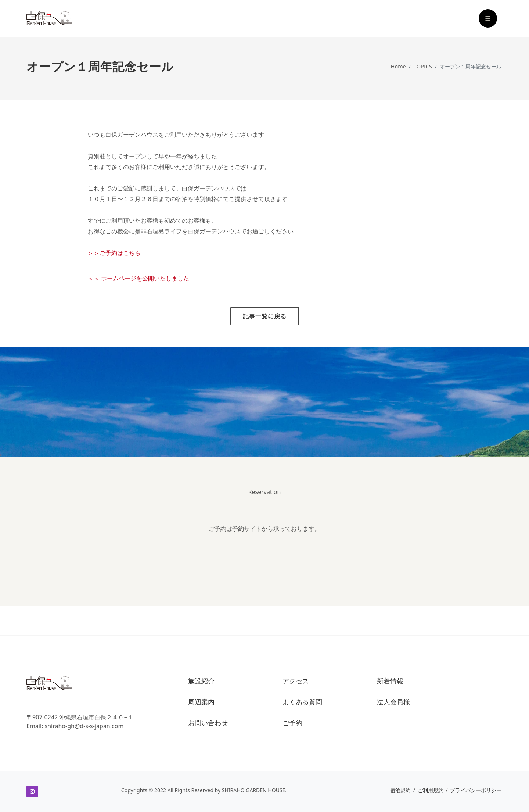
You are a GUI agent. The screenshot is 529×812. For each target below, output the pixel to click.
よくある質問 (302, 702)
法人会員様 (393, 702)
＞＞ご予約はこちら (114, 253)
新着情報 (390, 681)
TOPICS (423, 66)
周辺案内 (201, 702)
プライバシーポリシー (476, 790)
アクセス (296, 681)
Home (398, 66)
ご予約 (292, 723)
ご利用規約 (431, 790)
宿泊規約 (400, 790)
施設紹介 (201, 681)
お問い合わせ (208, 723)
